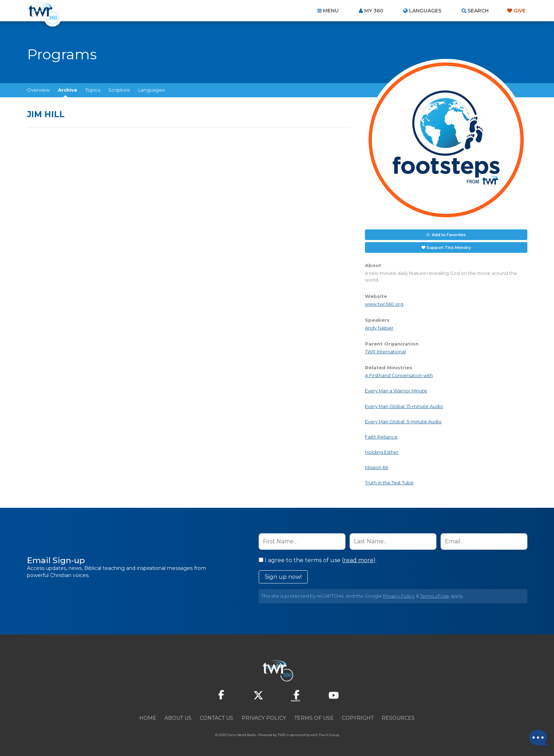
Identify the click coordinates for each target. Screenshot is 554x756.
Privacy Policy (399, 596)
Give (520, 11)
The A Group (329, 735)
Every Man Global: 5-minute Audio (403, 421)
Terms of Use (435, 596)
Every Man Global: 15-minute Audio (404, 406)
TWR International (385, 352)
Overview (38, 90)
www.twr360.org (384, 304)
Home (148, 718)
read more (359, 560)
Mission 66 (376, 467)
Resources (398, 718)
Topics (93, 90)
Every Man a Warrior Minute (396, 391)
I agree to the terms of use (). (318, 560)
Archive (68, 90)
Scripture (119, 90)
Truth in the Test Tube (389, 483)
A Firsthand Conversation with (399, 376)
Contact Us (216, 718)
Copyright (358, 718)
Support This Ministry (449, 247)
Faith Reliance (381, 437)
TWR (281, 735)
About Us (178, 718)
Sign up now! (283, 576)
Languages (151, 90)
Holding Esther (382, 452)
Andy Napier (379, 328)
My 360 (374, 11)
